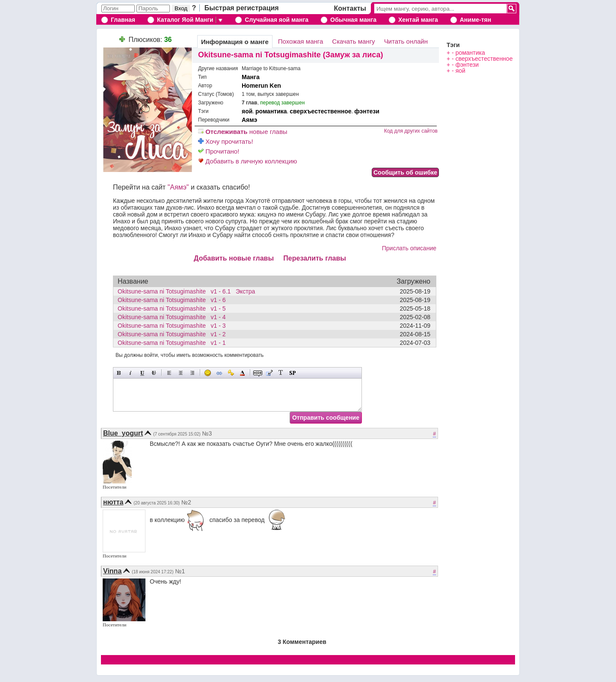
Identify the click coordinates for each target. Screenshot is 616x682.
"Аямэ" (178, 187)
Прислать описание (409, 248)
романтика (271, 111)
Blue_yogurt (123, 433)
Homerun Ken (261, 86)
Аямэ (249, 120)
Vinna (112, 571)
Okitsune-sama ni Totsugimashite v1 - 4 (174, 317)
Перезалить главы (315, 258)
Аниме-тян (475, 20)
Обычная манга (353, 20)
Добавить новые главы (234, 258)
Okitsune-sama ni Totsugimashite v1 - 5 (174, 308)
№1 (180, 571)
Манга (251, 77)
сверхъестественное (320, 111)
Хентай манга (418, 20)
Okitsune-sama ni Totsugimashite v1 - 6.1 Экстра (186, 291)
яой (247, 111)
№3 (207, 433)
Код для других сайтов (411, 131)
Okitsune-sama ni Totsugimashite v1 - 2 (174, 334)
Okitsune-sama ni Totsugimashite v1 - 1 (174, 343)
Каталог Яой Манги (185, 20)
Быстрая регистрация (242, 8)
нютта (113, 502)
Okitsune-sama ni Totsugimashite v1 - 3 (174, 326)
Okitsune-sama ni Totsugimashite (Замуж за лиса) (291, 55)
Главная (123, 20)
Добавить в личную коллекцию (247, 161)
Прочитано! (219, 151)
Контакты (350, 8)
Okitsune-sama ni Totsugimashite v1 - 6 (174, 300)
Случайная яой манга (277, 20)
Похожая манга (301, 41)
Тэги (453, 45)
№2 (186, 502)
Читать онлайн (406, 41)
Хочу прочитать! (226, 141)
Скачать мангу (353, 41)
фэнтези (367, 111)
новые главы (243, 132)
